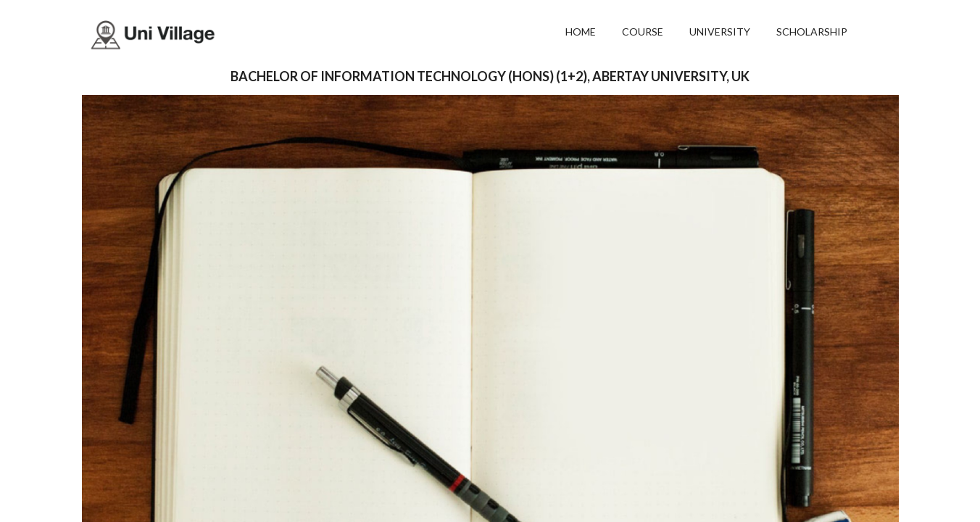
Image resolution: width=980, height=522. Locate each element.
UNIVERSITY (720, 32)
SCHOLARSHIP (812, 32)
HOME (581, 32)
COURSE (643, 32)
